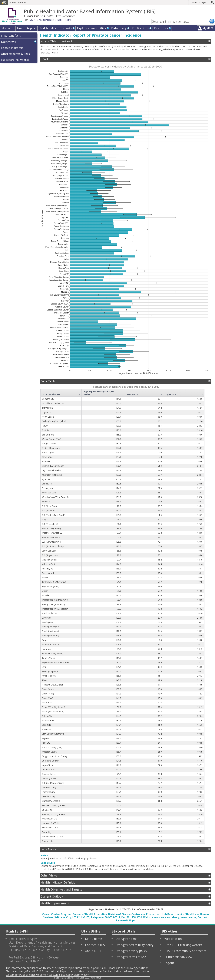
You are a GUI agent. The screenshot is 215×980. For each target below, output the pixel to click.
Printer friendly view (178, 957)
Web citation (173, 939)
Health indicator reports (55, 28)
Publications (140, 28)
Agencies (22, 2)
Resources (161, 28)
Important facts (11, 36)
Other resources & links (15, 54)
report (68, 20)
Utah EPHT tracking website (183, 945)
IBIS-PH (33, 20)
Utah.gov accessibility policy (135, 945)
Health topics (26, 28)
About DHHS (94, 951)
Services (12, 2)
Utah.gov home (126, 939)
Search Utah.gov (199, 3)
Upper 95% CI (172, 394)
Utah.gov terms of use (131, 957)
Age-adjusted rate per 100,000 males (99, 393)
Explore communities (91, 28)
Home (6, 28)
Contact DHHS (95, 945)
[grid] (122, 616)
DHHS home (94, 939)
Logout (169, 963)
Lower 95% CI (131, 394)
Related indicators (12, 48)
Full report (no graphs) (15, 60)
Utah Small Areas (52, 394)
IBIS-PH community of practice (185, 951)
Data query (119, 28)
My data (208, 28)
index (60, 20)
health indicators (47, 20)
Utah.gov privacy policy (131, 951)
